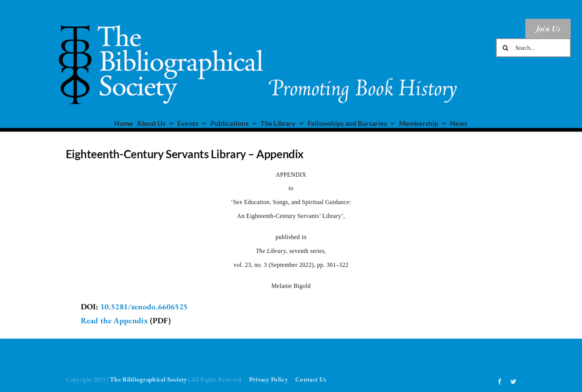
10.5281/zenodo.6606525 (144, 306)
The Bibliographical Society (148, 379)
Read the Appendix (114, 320)
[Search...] (533, 48)
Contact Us (311, 379)
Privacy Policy (268, 379)
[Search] (505, 48)
